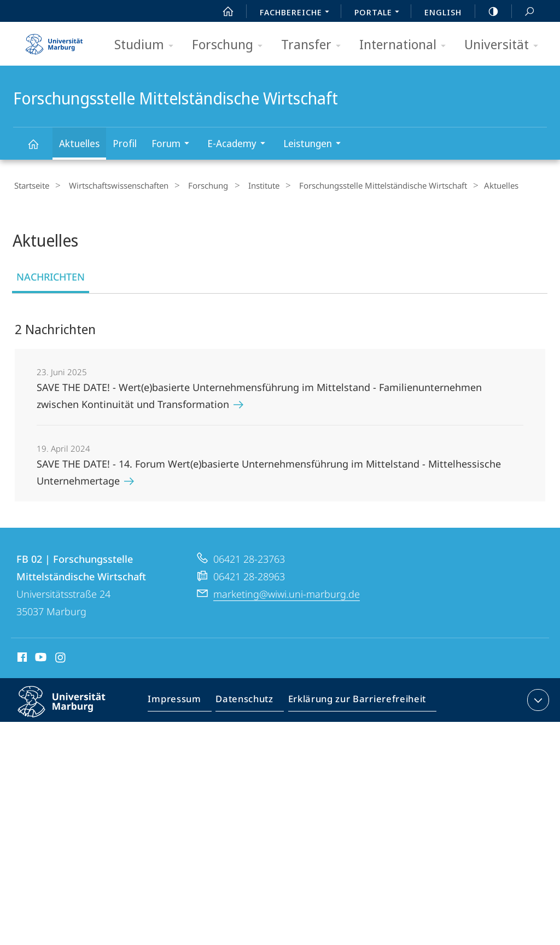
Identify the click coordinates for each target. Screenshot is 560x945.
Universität (505, 45)
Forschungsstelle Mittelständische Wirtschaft (39, 149)
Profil (125, 143)
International (406, 45)
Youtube (40, 657)
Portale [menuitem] (380, 13)
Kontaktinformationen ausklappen (537, 698)
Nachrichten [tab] (51, 275)
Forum (174, 145)
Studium (147, 45)
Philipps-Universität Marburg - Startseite (54, 40)
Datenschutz (246, 701)
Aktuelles (79, 143)
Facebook (21, 657)
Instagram (61, 657)
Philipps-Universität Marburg (71, 709)
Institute (246, 185)
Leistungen (316, 145)
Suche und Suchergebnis (523, 12)
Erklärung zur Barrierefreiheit (353, 701)
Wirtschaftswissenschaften (112, 185)
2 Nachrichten (55, 327)
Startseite (31, 185)
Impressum (180, 701)
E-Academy (240, 145)
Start (222, 11)
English (443, 12)
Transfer (314, 45)
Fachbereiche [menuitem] (297, 13)
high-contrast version (487, 11)
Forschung (231, 45)
